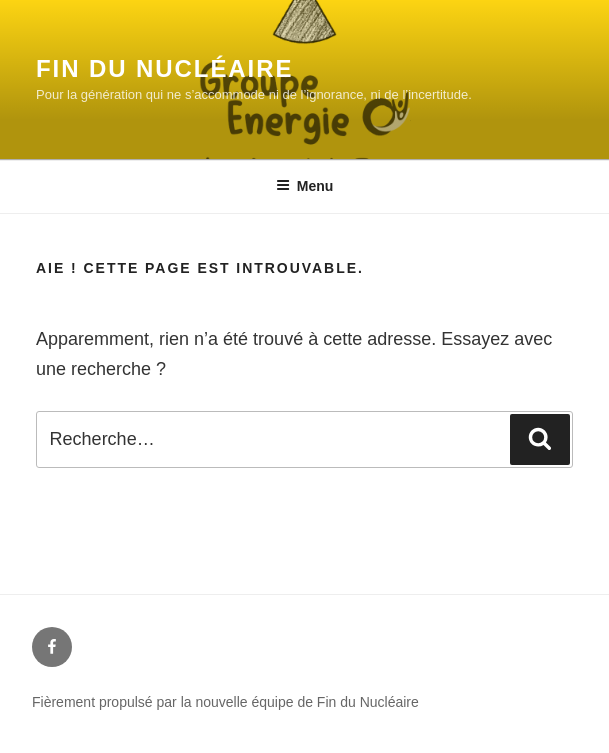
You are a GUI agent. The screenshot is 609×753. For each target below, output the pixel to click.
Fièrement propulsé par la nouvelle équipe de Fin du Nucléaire (225, 702)
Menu (305, 186)
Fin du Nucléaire (164, 68)
